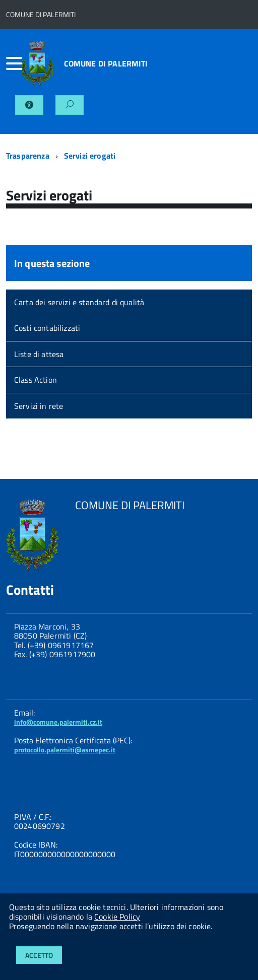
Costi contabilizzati (47, 328)
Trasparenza (28, 156)
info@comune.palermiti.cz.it (58, 722)
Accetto (39, 955)
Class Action (36, 380)
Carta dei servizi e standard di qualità (79, 302)
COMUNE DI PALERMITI (106, 63)
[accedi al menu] (13, 63)
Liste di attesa (39, 354)
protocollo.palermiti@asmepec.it (65, 750)
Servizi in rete (39, 406)
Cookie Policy (117, 917)
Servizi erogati (90, 156)
